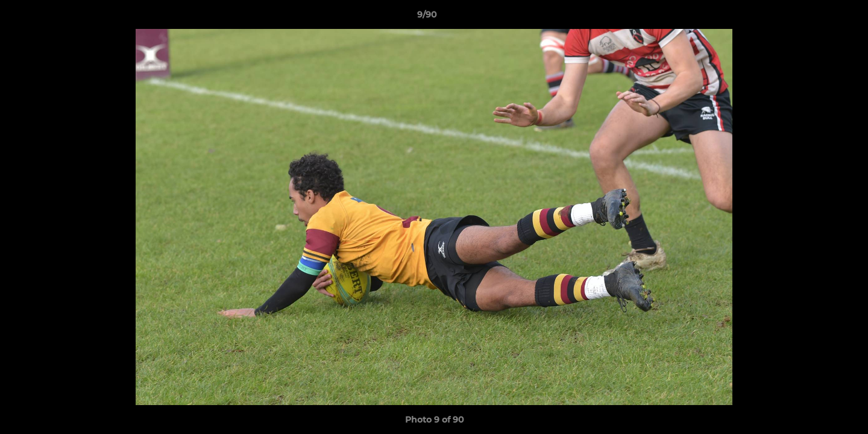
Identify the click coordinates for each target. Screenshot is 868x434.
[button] (817, 17)
